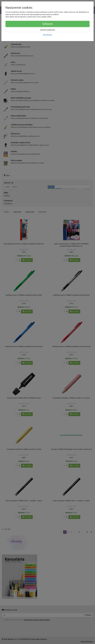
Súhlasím (47, 24)
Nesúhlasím (47, 35)
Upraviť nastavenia (48, 30)
